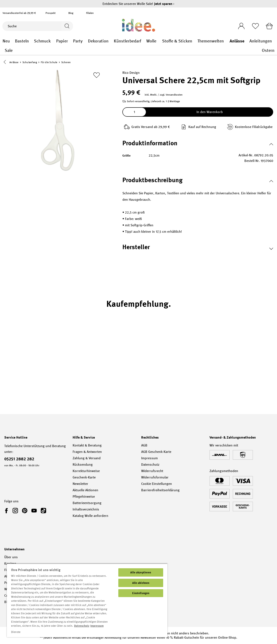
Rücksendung (83, 464)
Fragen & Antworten (87, 452)
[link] (7, 510)
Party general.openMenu (86, 41)
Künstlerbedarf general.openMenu (144, 41)
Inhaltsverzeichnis (86, 509)
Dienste (16, 632)
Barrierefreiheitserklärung (160, 490)
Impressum (149, 458)
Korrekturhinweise (86, 471)
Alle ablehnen (141, 583)
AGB (144, 445)
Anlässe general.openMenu (247, 41)
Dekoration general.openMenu (111, 41)
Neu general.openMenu (12, 41)
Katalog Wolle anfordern (90, 516)
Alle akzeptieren (141, 572)
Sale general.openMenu (137, 50)
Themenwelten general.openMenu (227, 41)
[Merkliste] (255, 26)
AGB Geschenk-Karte (156, 452)
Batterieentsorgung (87, 503)
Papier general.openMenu (71, 41)
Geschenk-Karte (84, 477)
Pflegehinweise (84, 496)
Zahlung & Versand (87, 458)
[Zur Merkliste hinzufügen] (97, 75)
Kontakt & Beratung (87, 445)
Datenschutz (150, 464)
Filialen (90, 13)
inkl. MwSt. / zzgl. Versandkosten (164, 95)
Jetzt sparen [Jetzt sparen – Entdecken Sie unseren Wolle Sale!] (164, 4)
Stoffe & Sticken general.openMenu (195, 41)
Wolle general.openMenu (159, 41)
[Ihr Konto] (240, 25)
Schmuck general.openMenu (53, 41)
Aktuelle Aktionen (85, 490)
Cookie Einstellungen (157, 484)
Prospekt (51, 13)
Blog (71, 13)
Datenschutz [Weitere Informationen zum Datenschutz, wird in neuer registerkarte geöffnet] (82, 626)
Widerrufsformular (155, 477)
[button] (6, 63)
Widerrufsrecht (152, 471)
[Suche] (32, 26)
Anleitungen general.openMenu (275, 41)
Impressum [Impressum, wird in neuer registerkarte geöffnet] (97, 626)
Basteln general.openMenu (32, 41)
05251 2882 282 (19, 459)
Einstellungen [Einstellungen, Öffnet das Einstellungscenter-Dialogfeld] (141, 593)
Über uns (11, 557)
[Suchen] (67, 26)
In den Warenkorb (210, 112)
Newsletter (80, 484)
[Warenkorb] (269, 26)
